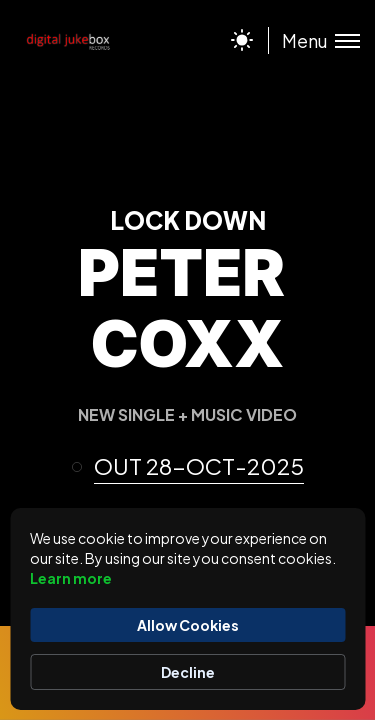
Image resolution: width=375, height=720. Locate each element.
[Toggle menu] (314, 40)
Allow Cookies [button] (188, 625)
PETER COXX (181, 307)
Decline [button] (188, 672)
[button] (196, 467)
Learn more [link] (71, 578)
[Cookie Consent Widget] (187, 609)
